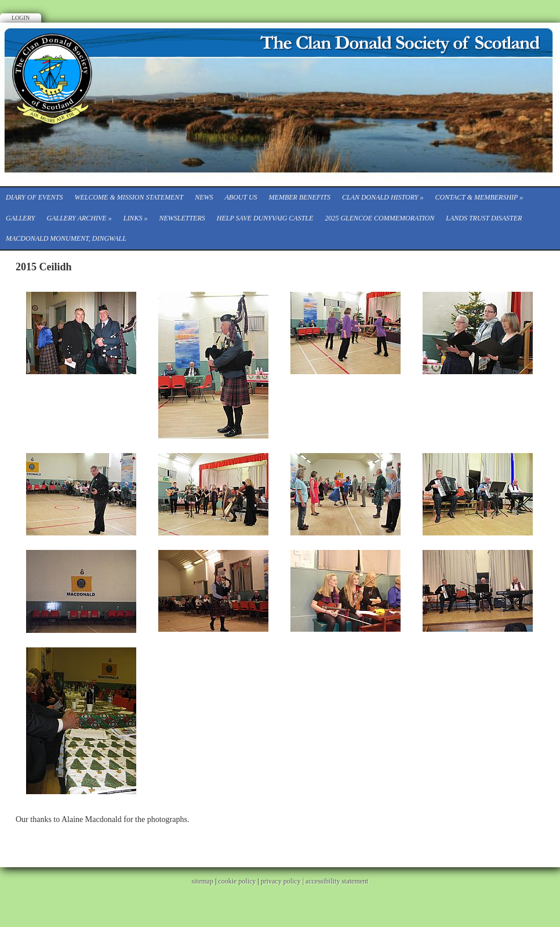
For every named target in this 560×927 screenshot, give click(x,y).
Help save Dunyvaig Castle (265, 218)
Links (136, 218)
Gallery (20, 218)
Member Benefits (300, 197)
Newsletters (182, 218)
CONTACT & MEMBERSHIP (479, 197)
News (204, 197)
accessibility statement (337, 881)
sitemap (203, 881)
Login (21, 18)
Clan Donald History (383, 197)
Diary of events (34, 197)
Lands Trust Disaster (484, 218)
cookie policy (237, 881)
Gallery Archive (79, 218)
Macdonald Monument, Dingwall (66, 238)
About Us (241, 197)
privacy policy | (283, 881)
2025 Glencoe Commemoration (379, 218)
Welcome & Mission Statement (129, 197)
